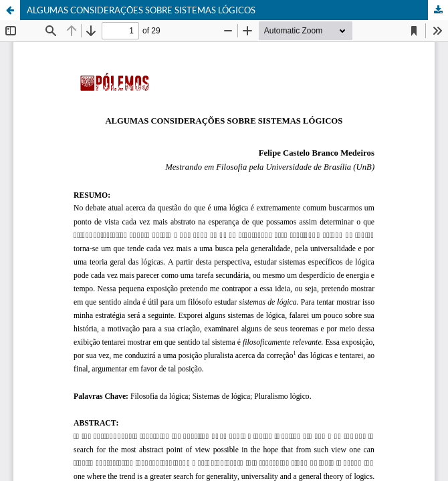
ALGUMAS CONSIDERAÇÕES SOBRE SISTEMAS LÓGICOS (141, 10)
